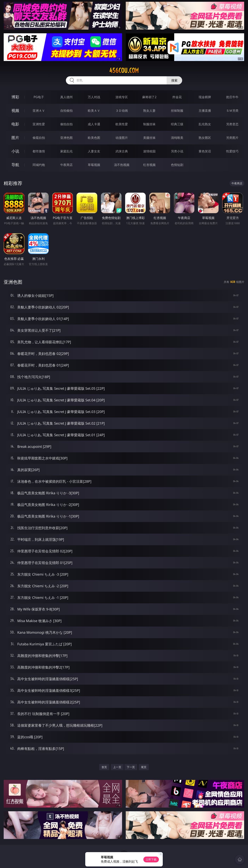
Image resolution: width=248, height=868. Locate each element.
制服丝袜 (149, 124)
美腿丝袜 (149, 138)
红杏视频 (149, 165)
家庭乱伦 (66, 151)
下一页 (131, 767)
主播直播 (205, 111)
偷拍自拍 (66, 124)
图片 (15, 138)
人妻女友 (94, 151)
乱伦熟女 (205, 124)
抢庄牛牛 (232, 97)
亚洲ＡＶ (39, 111)
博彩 (15, 97)
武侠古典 (122, 151)
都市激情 (39, 151)
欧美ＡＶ (94, 111)
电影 (15, 124)
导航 (15, 165)
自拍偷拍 (66, 111)
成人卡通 (94, 124)
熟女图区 (205, 138)
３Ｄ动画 (122, 111)
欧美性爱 (122, 124)
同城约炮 (39, 165)
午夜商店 (66, 165)
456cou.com (124, 70)
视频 (15, 110)
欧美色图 (94, 138)
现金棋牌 (205, 97)
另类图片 (232, 138)
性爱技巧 (232, 151)
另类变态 (232, 124)
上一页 (117, 767)
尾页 (144, 767)
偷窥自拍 (39, 138)
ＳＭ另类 (232, 111)
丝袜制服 (177, 111)
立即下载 (151, 859)
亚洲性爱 (39, 124)
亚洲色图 (66, 138)
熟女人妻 (149, 111)
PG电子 (39, 97)
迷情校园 (149, 151)
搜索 (174, 80)
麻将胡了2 (149, 97)
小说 (15, 151)
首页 (104, 767)
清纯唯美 (177, 138)
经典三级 (177, 124)
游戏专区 (122, 97)
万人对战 (94, 97)
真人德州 (66, 97)
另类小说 (177, 151)
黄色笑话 (205, 151)
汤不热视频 (122, 165)
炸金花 (177, 97)
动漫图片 (122, 138)
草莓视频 (94, 165)
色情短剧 (177, 165)
